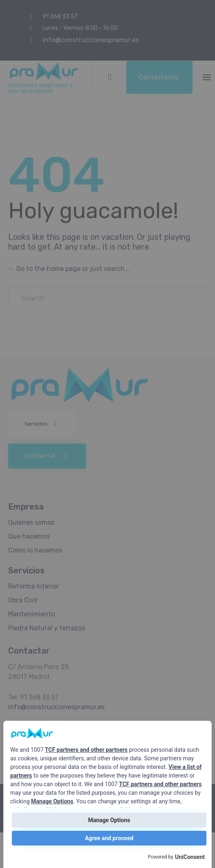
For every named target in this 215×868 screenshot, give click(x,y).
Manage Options (52, 801)
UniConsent (190, 857)
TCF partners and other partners (86, 750)
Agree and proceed (109, 838)
